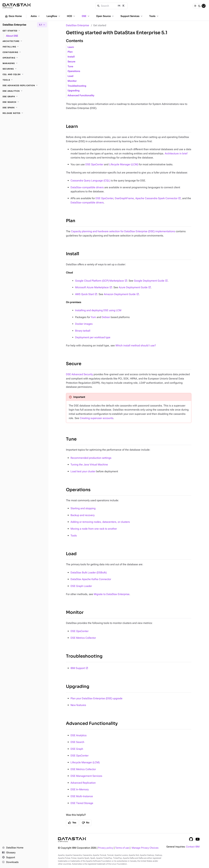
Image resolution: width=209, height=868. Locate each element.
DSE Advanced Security (79, 374)
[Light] (195, 6)
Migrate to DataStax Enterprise (112, 594)
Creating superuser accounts (97, 418)
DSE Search (77, 742)
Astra (36, 16)
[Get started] (24, 31)
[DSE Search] (24, 102)
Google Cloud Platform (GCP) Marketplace (100, 281)
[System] (204, 6)
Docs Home (13, 16)
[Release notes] (24, 113)
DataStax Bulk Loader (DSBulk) (89, 573)
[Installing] (24, 47)
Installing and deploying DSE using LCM (98, 310)
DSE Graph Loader (81, 586)
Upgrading (74, 91)
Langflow (54, 16)
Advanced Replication (83, 783)
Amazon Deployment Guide (120, 294)
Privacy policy (106, 848)
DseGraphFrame (124, 198)
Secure (71, 62)
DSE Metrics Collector (83, 638)
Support (8, 858)
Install (71, 57)
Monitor (72, 81)
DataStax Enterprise (78, 25)
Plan (70, 52)
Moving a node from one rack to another (94, 529)
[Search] (112, 6)
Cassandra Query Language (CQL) (90, 181)
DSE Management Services (86, 776)
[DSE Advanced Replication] (24, 85)
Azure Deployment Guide (133, 287)
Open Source (105, 16)
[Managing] (24, 63)
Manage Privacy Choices (145, 848)
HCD (71, 16)
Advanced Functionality (81, 96)
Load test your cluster (83, 471)
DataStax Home (13, 848)
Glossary (9, 853)
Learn (71, 47)
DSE (86, 16)
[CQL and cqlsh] (24, 74)
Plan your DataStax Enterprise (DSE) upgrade (96, 698)
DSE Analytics (79, 735)
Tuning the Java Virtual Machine (89, 465)
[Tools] (24, 80)
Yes (72, 823)
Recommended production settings (91, 458)
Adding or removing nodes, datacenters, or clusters (100, 522)
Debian (106, 317)
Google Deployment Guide (149, 281)
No (86, 823)
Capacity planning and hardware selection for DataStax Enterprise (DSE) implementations (123, 231)
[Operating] (24, 58)
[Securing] (24, 69)
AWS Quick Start (84, 294)
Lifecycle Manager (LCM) (124, 164)
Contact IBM (193, 847)
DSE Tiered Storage (82, 803)
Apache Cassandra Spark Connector (156, 198)
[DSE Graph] (24, 97)
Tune (70, 67)
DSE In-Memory (80, 789)
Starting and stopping (83, 508)
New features (78, 705)
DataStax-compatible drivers (87, 187)
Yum (93, 317)
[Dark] (199, 6)
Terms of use (122, 848)
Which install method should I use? (136, 345)
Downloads (10, 862)
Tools (154, 16)
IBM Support (78, 668)
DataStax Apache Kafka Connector (91, 579)
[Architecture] (24, 41)
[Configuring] (24, 52)
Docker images (84, 324)
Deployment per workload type (93, 337)
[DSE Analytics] (24, 91)
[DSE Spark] (24, 108)
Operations (74, 71)
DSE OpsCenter (94, 164)
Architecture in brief (176, 153)
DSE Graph (77, 749)
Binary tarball (83, 331)
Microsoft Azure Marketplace (92, 287)
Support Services (132, 16)
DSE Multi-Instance (82, 796)
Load (70, 76)
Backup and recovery (83, 515)
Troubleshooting (77, 86)
